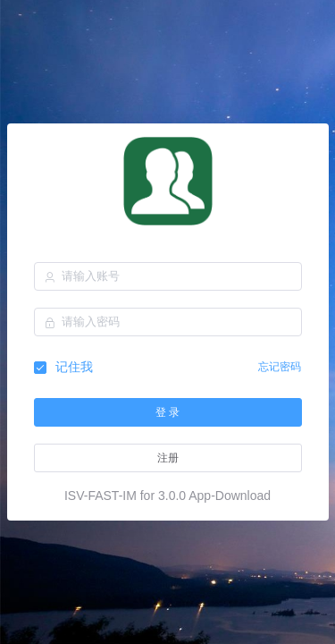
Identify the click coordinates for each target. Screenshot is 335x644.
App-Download (230, 496)
